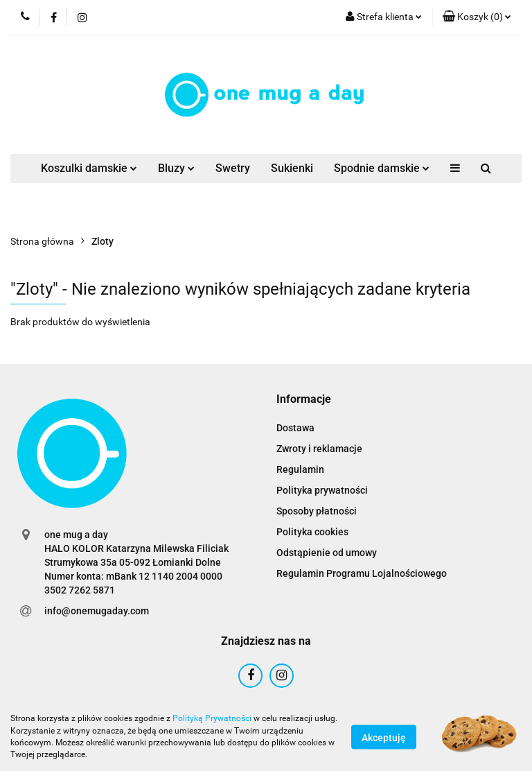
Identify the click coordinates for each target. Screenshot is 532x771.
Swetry (233, 168)
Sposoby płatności (317, 511)
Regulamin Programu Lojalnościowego (362, 573)
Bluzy (176, 168)
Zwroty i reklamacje (319, 449)
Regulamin (300, 469)
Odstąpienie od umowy (327, 553)
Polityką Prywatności (212, 718)
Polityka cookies (312, 532)
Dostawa (295, 428)
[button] (477, 17)
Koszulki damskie (89, 168)
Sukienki (292, 168)
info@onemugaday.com (97, 611)
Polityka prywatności (322, 490)
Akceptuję (384, 737)
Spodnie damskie (382, 168)
